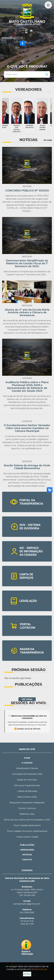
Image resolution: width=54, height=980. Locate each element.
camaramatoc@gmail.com (27, 904)
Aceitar (27, 974)
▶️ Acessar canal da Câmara (27, 729)
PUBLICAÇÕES (27, 845)
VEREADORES (27, 850)
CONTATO (27, 860)
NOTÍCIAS (27, 855)
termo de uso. (41, 969)
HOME (27, 758)
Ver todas (48, 140)
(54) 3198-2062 (27, 913)
